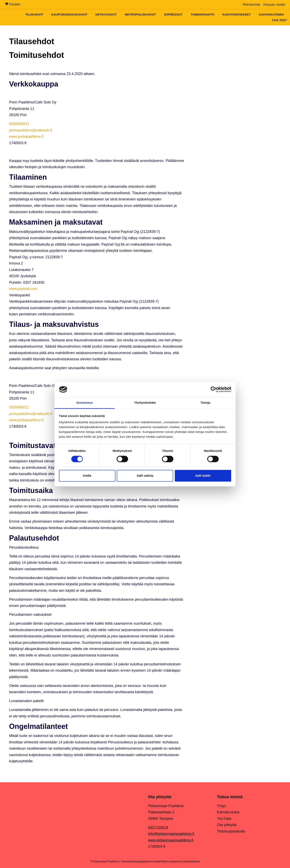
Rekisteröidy (252, 5)
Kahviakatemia (271, 14)
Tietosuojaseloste (231, 831)
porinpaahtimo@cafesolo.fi (31, 130)
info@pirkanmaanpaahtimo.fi (171, 834)
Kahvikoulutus (228, 812)
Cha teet (280, 20)
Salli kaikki (203, 476)
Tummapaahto (202, 14)
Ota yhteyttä (227, 825)
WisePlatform (162, 861)
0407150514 (158, 827)
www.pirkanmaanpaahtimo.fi (171, 840)
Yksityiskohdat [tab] (145, 403)
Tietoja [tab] (206, 403)
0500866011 (19, 124)
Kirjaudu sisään (274, 5)
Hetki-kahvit (106, 14)
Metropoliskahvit (140, 14)
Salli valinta (145, 476)
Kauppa (13, 4)
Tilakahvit (34, 14)
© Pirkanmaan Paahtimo (104, 861)
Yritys (222, 806)
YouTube (224, 819)
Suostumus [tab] (85, 403)
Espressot (173, 14)
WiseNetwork (192, 861)
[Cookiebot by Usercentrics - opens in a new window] (214, 389)
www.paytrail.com (23, 289)
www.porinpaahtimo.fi (26, 137)
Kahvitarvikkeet (237, 14)
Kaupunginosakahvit (69, 14)
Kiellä (87, 476)
